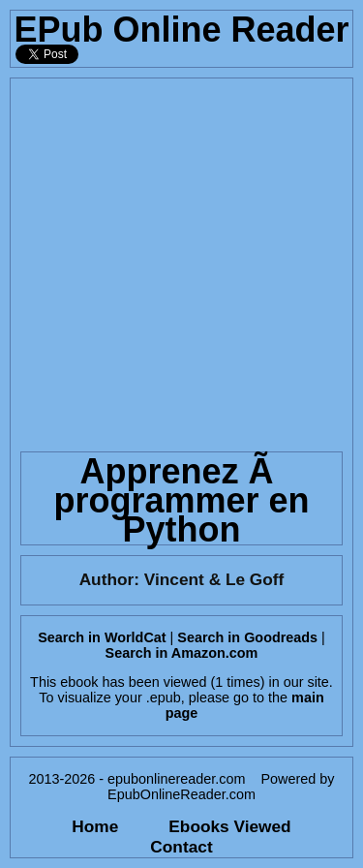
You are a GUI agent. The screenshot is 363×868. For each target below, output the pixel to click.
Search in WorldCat (102, 637)
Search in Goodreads (247, 637)
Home (95, 826)
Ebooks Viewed (229, 826)
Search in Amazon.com (182, 653)
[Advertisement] (181, 260)
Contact (181, 847)
